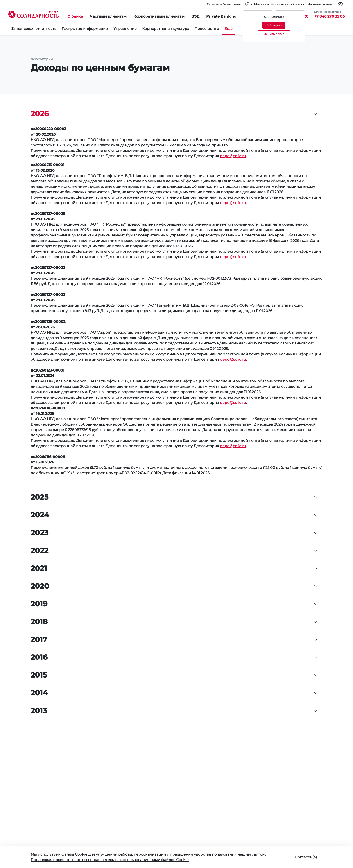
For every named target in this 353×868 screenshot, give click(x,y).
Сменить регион (274, 34)
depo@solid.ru (233, 156)
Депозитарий (42, 59)
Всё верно (274, 25)
